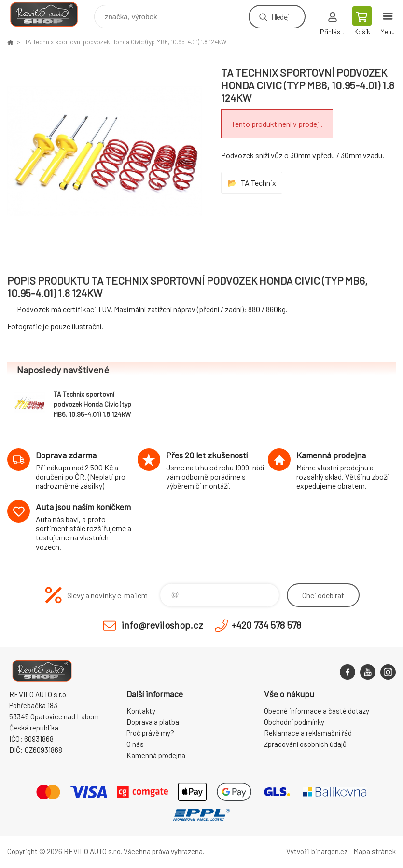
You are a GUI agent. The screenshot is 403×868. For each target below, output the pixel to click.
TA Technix (258, 183)
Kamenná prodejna (156, 755)
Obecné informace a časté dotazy (317, 711)
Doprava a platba (153, 722)
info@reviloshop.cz (162, 625)
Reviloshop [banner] (50, 14)
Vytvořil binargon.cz (317, 851)
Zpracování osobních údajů (305, 744)
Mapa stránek (375, 851)
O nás (135, 744)
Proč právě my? (150, 733)
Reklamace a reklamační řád (308, 733)
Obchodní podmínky (294, 722)
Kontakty (141, 711)
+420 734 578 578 (266, 625)
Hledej (280, 17)
